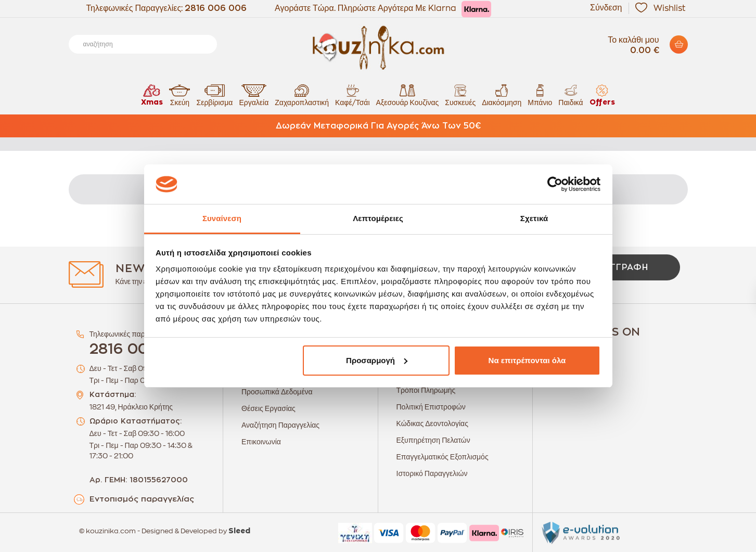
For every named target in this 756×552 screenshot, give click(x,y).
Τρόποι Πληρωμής (426, 390)
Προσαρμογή (377, 360)
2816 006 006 (216, 8)
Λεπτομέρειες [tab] (378, 218)
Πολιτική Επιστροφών (431, 407)
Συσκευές (460, 95)
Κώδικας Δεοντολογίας (432, 423)
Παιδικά (571, 95)
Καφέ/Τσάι (352, 95)
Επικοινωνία (261, 442)
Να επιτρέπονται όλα (527, 360)
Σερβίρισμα (214, 95)
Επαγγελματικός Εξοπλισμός (443, 457)
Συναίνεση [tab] (222, 218)
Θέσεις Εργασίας (268, 408)
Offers (602, 95)
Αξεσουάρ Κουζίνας (408, 95)
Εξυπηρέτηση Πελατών (433, 440)
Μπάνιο (540, 95)
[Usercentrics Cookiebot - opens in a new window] (555, 184)
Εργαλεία (254, 95)
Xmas (152, 95)
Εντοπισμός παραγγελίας (142, 499)
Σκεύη (180, 95)
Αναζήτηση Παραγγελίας (280, 425)
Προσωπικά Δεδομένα (277, 392)
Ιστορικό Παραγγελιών (432, 473)
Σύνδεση (606, 8)
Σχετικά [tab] (534, 218)
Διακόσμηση (502, 95)
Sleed (239, 531)
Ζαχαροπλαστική (302, 95)
